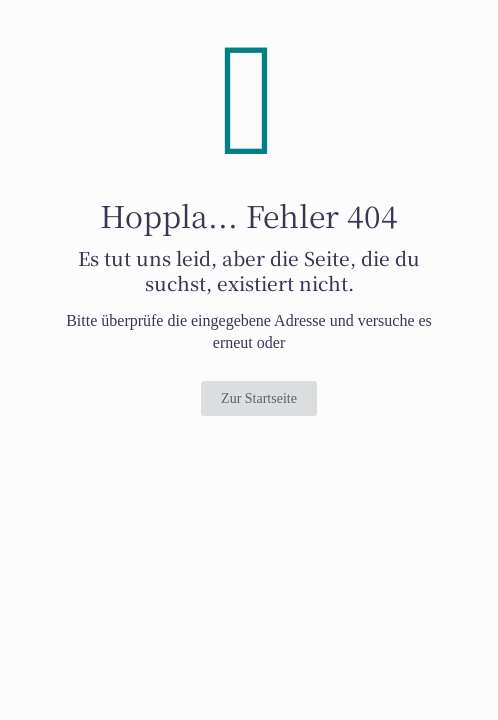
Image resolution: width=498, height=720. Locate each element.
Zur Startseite (259, 398)
